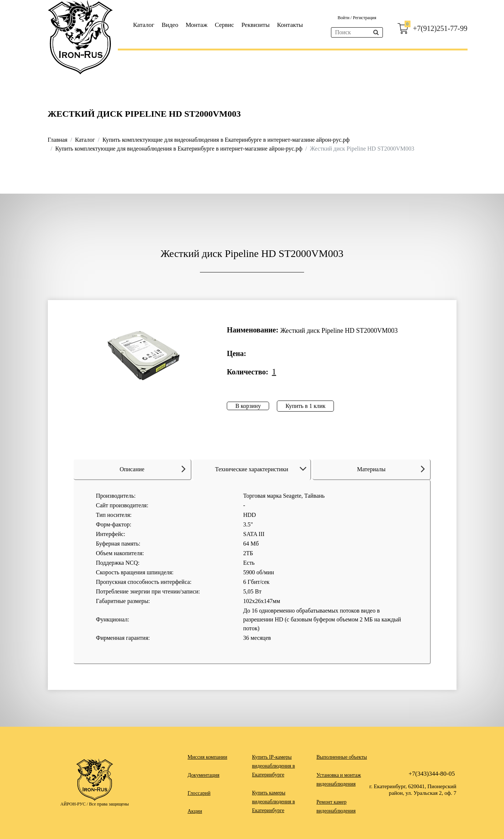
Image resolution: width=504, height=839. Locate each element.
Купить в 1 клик (305, 406)
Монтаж (196, 25)
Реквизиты (256, 25)
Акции (195, 811)
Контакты (290, 25)
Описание (153, 469)
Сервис (224, 25)
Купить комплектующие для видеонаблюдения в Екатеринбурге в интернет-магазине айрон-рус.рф (226, 140)
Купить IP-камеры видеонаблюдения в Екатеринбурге (274, 766)
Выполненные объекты (342, 757)
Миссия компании (208, 757)
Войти (344, 18)
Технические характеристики (262, 469)
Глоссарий (199, 793)
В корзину (248, 406)
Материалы (391, 469)
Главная (58, 140)
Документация (204, 775)
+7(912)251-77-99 (440, 28)
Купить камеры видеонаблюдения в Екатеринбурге (274, 802)
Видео (170, 25)
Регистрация (364, 18)
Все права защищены (109, 804)
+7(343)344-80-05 (432, 774)
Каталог (144, 25)
